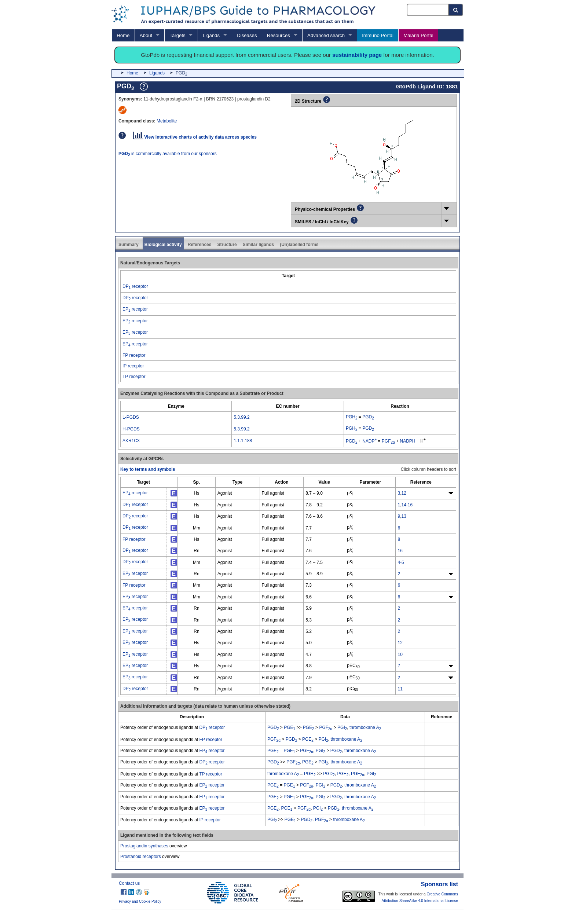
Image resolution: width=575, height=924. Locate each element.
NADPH (408, 441)
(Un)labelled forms (299, 245)
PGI (342, 727)
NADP (369, 441)
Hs (197, 493)
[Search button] (456, 10)
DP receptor (135, 286)
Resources (279, 35)
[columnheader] (288, 276)
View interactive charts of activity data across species (195, 137)
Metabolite (167, 121)
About (146, 35)
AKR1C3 (131, 441)
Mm (197, 528)
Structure (227, 245)
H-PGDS (131, 429)
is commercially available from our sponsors (168, 154)
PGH (352, 417)
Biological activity (163, 245)
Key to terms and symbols (148, 469)
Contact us (129, 883)
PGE (290, 727)
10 (400, 654)
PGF (388, 441)
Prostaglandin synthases (144, 846)
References (200, 245)
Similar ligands (258, 245)
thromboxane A (365, 727)
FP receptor (134, 355)
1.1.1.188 (243, 441)
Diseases (247, 35)
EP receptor (135, 309)
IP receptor (133, 366)
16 (400, 551)
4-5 (401, 562)
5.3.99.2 (241, 417)
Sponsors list (440, 884)
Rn (196, 551)
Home (123, 35)
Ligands (211, 35)
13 (404, 516)
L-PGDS (131, 417)
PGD (368, 417)
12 (404, 493)
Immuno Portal (378, 35)
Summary (129, 245)
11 (400, 689)
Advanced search (326, 35)
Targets (177, 35)
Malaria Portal (418, 35)
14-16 (407, 505)
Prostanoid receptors (141, 857)
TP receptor (134, 377)
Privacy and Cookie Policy (140, 901)
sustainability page (357, 55)
